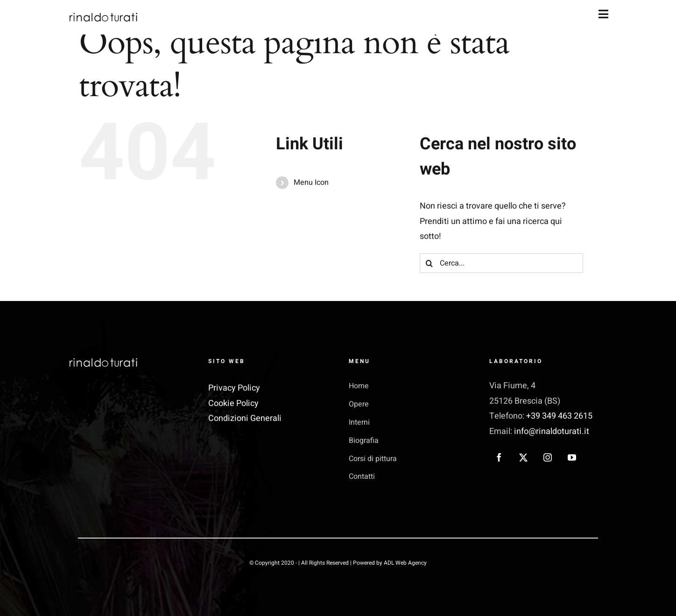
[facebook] (499, 457)
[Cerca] (430, 263)
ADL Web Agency (405, 563)
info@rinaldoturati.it (552, 431)
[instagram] (548, 457)
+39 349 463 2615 (558, 416)
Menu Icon (311, 182)
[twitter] (523, 457)
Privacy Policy (234, 388)
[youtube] (572, 457)
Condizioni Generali (245, 418)
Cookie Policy (233, 403)
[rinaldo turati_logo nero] (103, 16)
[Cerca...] (501, 263)
